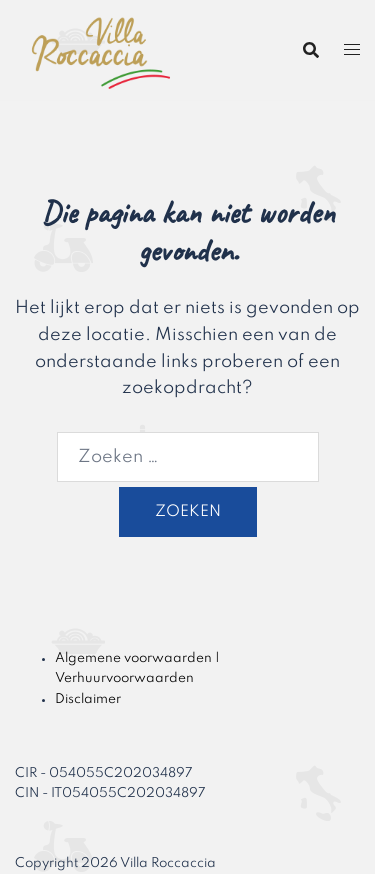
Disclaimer (88, 699)
